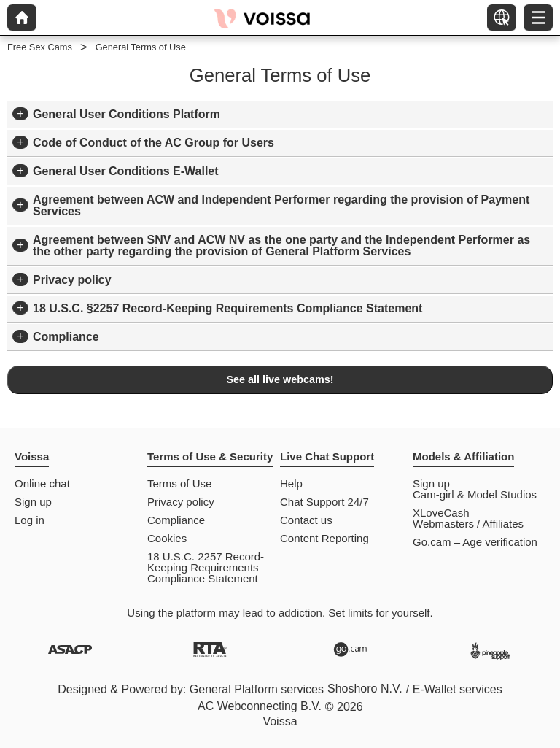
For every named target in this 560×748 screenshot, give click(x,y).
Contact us (306, 520)
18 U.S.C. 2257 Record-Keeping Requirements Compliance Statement (206, 567)
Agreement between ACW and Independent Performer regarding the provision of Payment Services (281, 205)
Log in (30, 520)
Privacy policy (72, 280)
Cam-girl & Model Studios (475, 494)
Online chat (42, 483)
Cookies (167, 538)
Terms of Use (179, 483)
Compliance (66, 337)
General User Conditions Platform (127, 114)
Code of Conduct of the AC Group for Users (153, 143)
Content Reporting (324, 538)
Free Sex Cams (40, 47)
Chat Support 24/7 (324, 502)
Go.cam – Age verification (475, 542)
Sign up (33, 502)
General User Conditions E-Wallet (126, 171)
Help (291, 483)
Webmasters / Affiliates (468, 524)
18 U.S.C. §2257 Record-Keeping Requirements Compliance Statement (227, 308)
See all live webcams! (280, 379)
